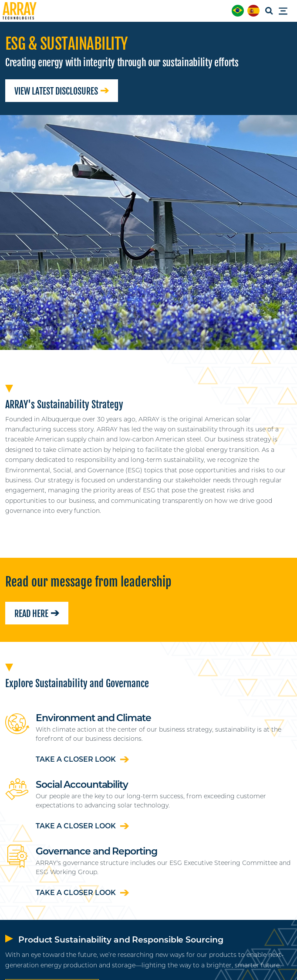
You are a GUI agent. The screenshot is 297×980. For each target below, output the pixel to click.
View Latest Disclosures (62, 91)
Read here (37, 614)
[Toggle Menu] (286, 12)
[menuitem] (238, 11)
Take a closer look (82, 759)
